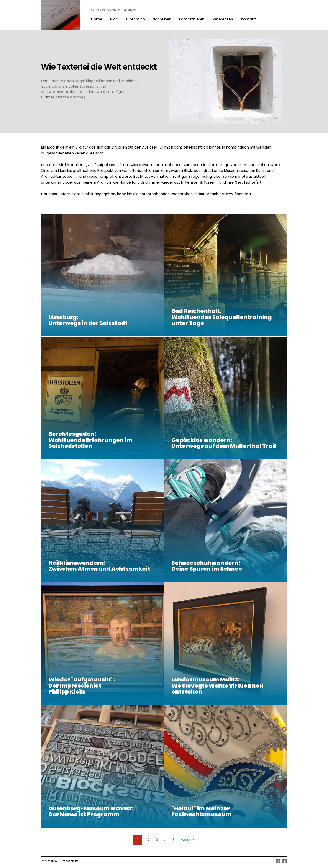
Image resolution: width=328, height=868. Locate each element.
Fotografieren (192, 19)
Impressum (49, 861)
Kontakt (248, 19)
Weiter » (187, 840)
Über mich (136, 19)
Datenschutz (69, 861)
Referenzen (223, 19)
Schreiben (162, 19)
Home (97, 19)
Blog (114, 19)
